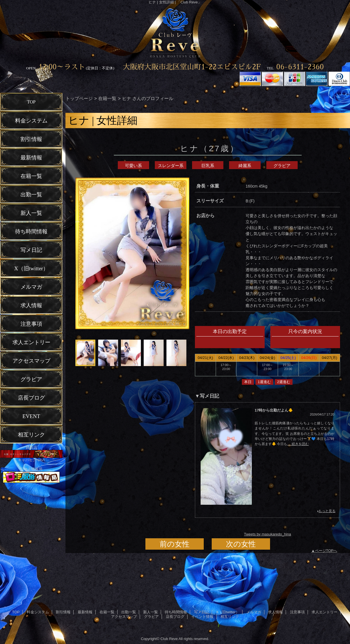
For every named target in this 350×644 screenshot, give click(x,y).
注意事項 (297, 612)
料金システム (38, 612)
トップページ (79, 98)
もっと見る (327, 511)
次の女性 (241, 544)
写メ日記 (201, 612)
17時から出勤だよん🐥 (274, 410)
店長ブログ (175, 617)
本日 (248, 382)
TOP (31, 102)
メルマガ (254, 612)
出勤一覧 (129, 612)
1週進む (264, 382)
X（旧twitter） (228, 612)
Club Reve (169, 639)
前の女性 (175, 544)
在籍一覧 (107, 98)
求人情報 (275, 612)
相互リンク (230, 617)
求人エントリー (325, 612)
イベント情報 (202, 617)
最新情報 (85, 612)
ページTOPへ (326, 551)
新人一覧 (151, 612)
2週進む (284, 382)
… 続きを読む (298, 444)
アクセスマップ (124, 617)
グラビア (282, 166)
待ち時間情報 (176, 612)
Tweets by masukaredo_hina (267, 534)
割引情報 (63, 612)
